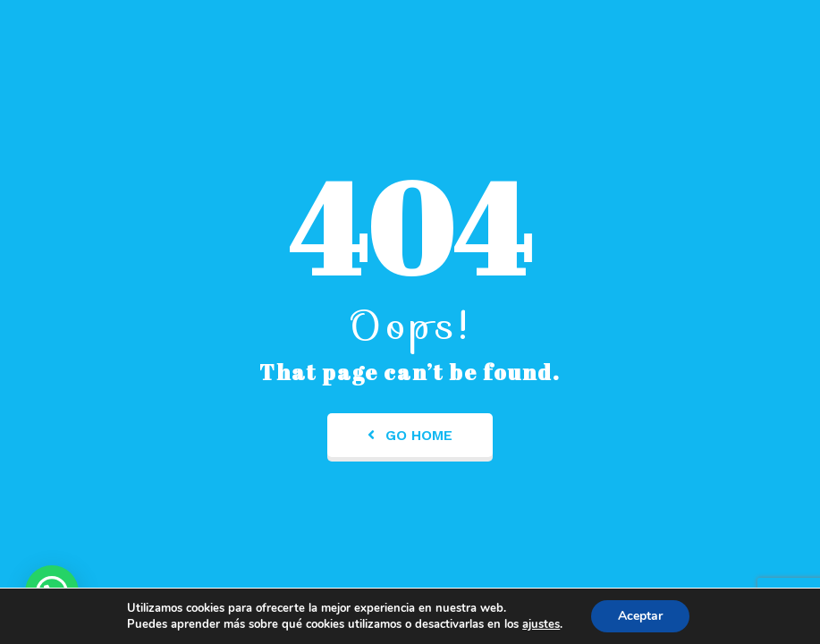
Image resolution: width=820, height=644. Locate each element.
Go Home (410, 435)
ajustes (541, 624)
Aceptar (640, 616)
